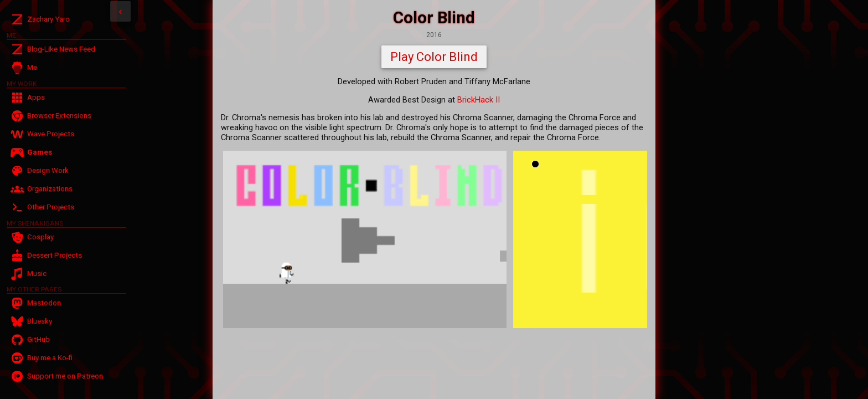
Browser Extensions (59, 116)
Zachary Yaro (48, 19)
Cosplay (40, 237)
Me (32, 67)
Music (37, 273)
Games (40, 152)
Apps (36, 97)
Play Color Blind (434, 57)
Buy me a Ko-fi (50, 358)
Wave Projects (51, 134)
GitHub (38, 339)
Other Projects (51, 207)
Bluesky (40, 321)
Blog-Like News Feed (61, 49)
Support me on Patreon (65, 376)
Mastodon (44, 303)
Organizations (50, 189)
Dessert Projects (55, 255)
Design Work (48, 170)
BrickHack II (479, 100)
